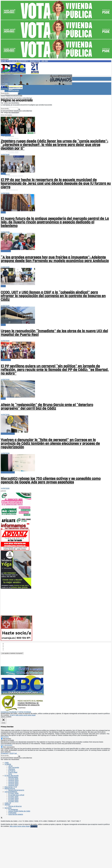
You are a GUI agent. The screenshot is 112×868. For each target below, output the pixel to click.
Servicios (8, 808)
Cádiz (6, 79)
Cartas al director (15, 806)
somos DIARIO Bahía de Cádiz (19, 194)
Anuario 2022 (13, 784)
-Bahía (3, 174)
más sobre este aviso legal (25, 715)
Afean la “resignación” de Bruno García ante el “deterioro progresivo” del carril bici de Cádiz (47, 407)
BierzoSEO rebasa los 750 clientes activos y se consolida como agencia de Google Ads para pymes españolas (51, 480)
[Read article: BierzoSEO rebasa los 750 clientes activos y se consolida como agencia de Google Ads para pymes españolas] (56, 463)
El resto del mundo (10, 107)
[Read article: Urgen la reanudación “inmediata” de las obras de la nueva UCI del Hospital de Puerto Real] (56, 315)
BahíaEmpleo (13, 777)
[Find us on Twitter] (2, 818)
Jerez (10, 766)
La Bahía (8, 764)
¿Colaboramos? (10, 650)
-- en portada (6, 135)
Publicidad (12, 173)
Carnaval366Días (11, 792)
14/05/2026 (5, 155)
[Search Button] (19, 94)
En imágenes (13, 810)
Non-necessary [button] (7, 745)
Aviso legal (9, 648)
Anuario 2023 (13, 782)
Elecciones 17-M (11, 787)
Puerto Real (13, 772)
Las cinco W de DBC (12, 645)
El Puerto (12, 771)
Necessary (7, 739)
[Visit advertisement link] (56, 19)
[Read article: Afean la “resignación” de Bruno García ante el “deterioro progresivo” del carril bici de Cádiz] (56, 389)
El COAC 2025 (13, 797)
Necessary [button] (5, 737)
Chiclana (12, 769)
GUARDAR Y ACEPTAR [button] (9, 753)
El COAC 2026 (13, 138)
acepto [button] (12, 715)
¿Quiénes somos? (11, 643)
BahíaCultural (10, 789)
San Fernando (14, 768)
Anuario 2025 (13, 779)
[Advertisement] (37, 602)
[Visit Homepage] (21, 74)
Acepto (34, 826)
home (3, 96)
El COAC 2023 (13, 800)
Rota (10, 774)
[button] (12, 653)
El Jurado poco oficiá (16, 795)
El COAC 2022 (13, 153)
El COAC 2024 (13, 798)
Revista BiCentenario (16, 790)
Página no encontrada (14, 96)
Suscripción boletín (16, 176)
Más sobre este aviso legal (20, 826)
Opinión (7, 805)
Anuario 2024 (13, 115)
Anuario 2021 (13, 785)
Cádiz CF (8, 803)
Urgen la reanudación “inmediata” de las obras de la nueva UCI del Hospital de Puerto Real (54, 333)
